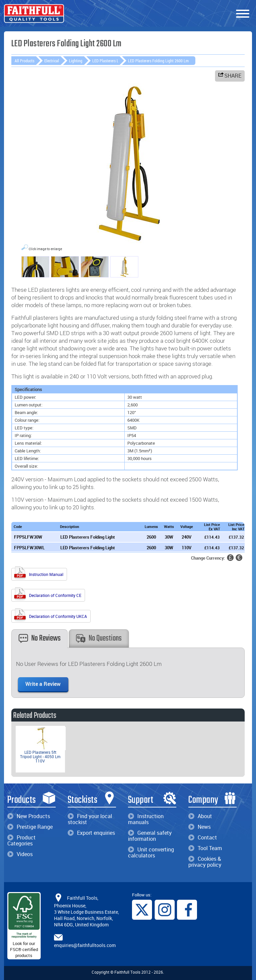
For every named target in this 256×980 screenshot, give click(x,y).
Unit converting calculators (151, 852)
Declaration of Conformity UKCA (50, 616)
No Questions (99, 638)
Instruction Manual (38, 574)
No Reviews (40, 638)
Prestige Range (30, 827)
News (199, 827)
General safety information (150, 836)
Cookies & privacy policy (205, 862)
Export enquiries (91, 833)
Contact (203, 837)
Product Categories (21, 840)
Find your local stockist (90, 819)
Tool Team (205, 848)
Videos (20, 854)
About (200, 816)
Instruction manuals (146, 819)
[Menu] (243, 14)
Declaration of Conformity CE (47, 595)
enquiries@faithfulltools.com (85, 945)
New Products (29, 816)
